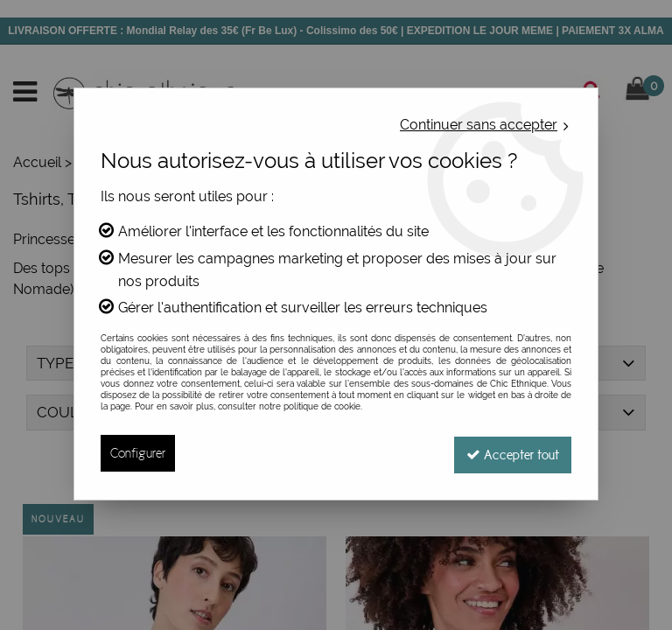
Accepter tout (511, 453)
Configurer (138, 453)
